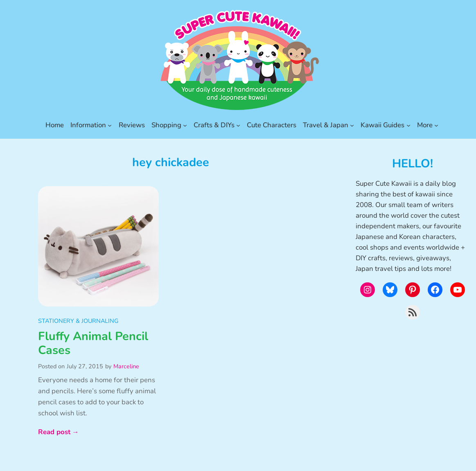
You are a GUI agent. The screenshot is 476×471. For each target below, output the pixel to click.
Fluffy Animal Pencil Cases (93, 344)
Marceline (126, 366)
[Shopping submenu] (185, 125)
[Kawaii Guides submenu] (408, 125)
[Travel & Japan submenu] (352, 125)
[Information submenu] (110, 125)
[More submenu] (436, 125)
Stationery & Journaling (78, 321)
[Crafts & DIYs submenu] (238, 125)
